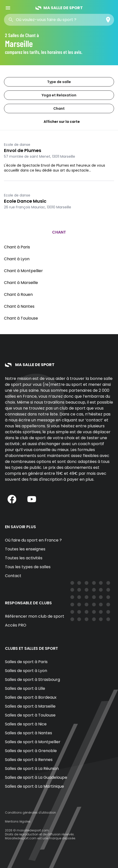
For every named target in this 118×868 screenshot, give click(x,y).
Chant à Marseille (21, 283)
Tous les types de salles (28, 567)
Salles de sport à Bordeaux (31, 697)
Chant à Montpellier (23, 271)
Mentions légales (18, 821)
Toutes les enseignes (25, 549)
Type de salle (59, 82)
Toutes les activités (24, 558)
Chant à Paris (17, 247)
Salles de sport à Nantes (29, 733)
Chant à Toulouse (21, 318)
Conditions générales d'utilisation (30, 813)
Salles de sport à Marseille (30, 706)
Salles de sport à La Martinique (34, 786)
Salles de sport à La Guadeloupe (36, 777)
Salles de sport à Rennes (29, 760)
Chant (59, 108)
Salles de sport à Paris (26, 662)
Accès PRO (16, 625)
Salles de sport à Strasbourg (32, 680)
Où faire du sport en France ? (33, 540)
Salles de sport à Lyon (26, 671)
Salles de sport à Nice (26, 724)
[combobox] (52, 20)
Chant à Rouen (18, 294)
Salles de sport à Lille (25, 688)
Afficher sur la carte (59, 122)
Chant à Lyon (17, 259)
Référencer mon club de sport (35, 616)
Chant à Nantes (19, 306)
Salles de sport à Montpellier (33, 742)
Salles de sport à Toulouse (30, 715)
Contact (13, 576)
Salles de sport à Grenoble (31, 751)
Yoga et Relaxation (59, 95)
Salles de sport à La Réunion (32, 769)
